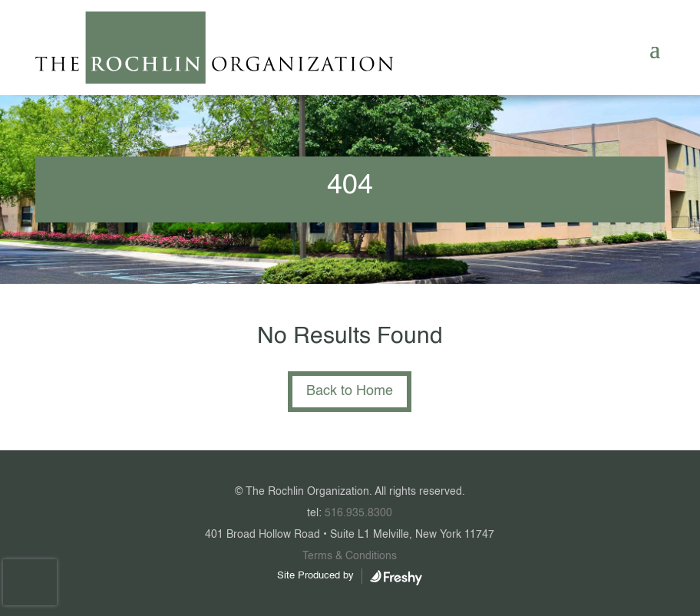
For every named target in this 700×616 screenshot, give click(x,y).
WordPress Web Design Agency (396, 578)
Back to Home (350, 391)
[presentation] (30, 582)
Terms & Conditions (350, 556)
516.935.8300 (358, 513)
